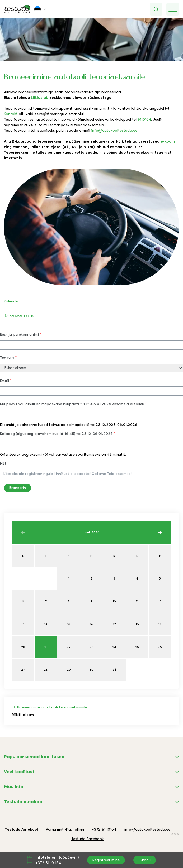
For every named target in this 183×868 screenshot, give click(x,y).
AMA (175, 834)
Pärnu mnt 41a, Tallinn (65, 829)
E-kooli (145, 860)
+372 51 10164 (104, 829)
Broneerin (18, 488)
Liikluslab (40, 98)
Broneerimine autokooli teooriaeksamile (52, 707)
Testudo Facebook (88, 839)
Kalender (11, 301)
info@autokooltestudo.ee (114, 131)
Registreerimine (106, 860)
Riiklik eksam (23, 715)
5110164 (144, 119)
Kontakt (11, 114)
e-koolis (168, 141)
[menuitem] (41, 9)
